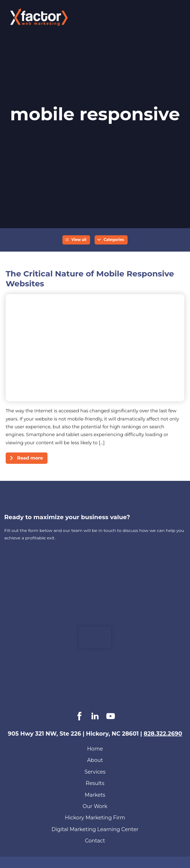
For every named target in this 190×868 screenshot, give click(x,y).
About (95, 760)
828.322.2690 (163, 734)
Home (95, 749)
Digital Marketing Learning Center (95, 829)
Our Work (95, 806)
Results (95, 783)
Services (95, 772)
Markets (95, 795)
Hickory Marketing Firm (95, 818)
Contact (95, 841)
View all (79, 240)
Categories (114, 240)
